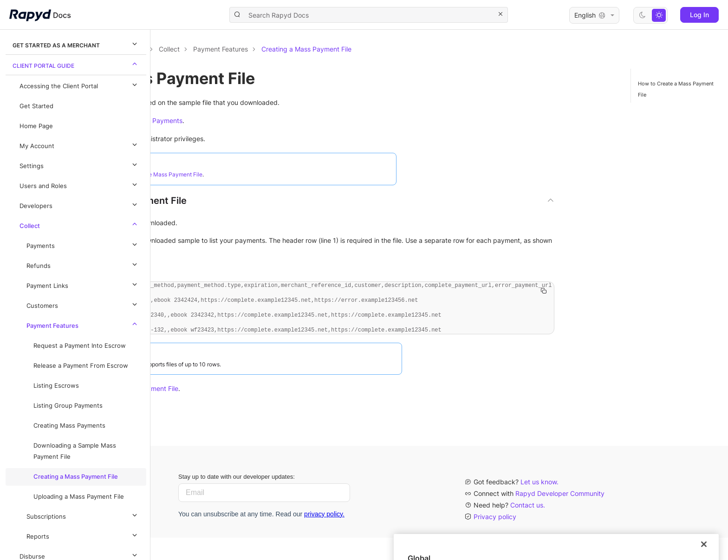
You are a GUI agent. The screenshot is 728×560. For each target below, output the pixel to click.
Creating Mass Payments (69, 426)
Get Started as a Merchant (76, 44)
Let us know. (539, 504)
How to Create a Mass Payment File (676, 89)
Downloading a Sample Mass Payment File (75, 451)
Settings (80, 164)
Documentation (203, 49)
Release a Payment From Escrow (81, 366)
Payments (83, 244)
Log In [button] (699, 15)
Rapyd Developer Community (560, 516)
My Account (80, 144)
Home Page (36, 126)
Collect (80, 224)
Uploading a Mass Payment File (79, 497)
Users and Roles (80, 184)
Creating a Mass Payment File (76, 477)
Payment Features (83, 324)
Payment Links (83, 284)
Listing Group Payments (68, 406)
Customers (83, 304)
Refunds (83, 264)
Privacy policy (495, 539)
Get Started (36, 106)
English (594, 15)
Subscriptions (83, 515)
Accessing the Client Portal (80, 85)
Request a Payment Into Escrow (80, 346)
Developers (80, 204)
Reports (83, 535)
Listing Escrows (56, 386)
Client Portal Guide (76, 64)
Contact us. (528, 527)
